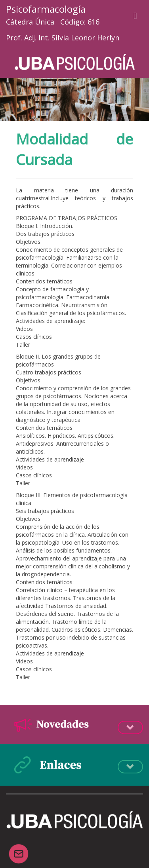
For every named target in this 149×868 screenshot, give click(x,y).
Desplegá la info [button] (130, 727)
